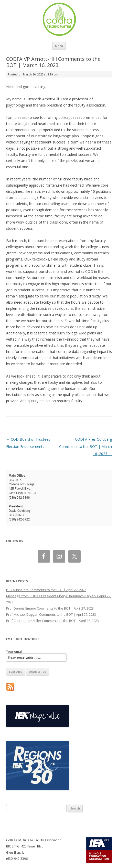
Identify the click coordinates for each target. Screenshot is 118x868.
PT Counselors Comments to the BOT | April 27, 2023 (46, 590)
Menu (59, 46)
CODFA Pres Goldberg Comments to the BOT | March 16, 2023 (85, 446)
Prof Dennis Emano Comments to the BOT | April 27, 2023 (50, 608)
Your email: (15, 651)
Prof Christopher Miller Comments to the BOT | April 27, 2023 (52, 621)
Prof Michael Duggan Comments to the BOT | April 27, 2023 (51, 614)
